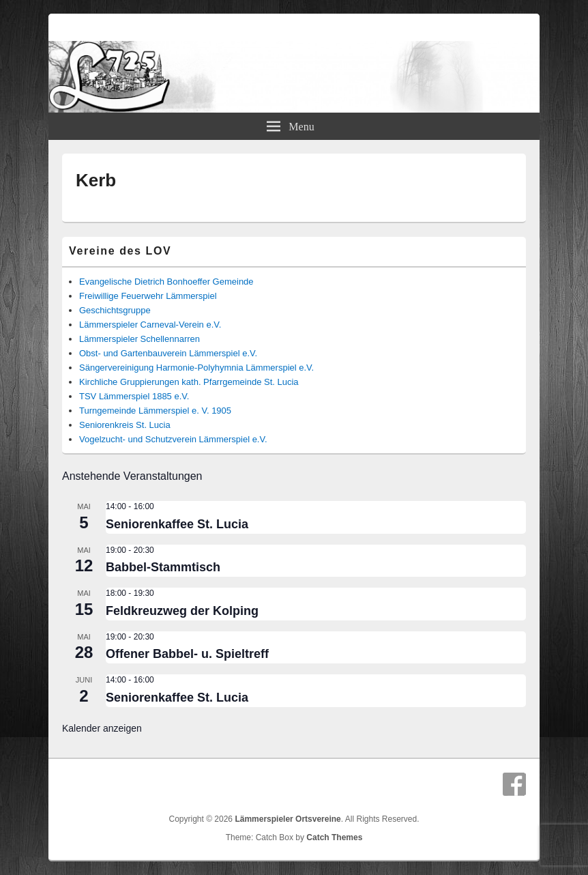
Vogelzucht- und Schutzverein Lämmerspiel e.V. (173, 439)
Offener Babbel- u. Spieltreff (187, 654)
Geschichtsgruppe (115, 310)
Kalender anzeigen (102, 728)
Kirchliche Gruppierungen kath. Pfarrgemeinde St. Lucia (189, 382)
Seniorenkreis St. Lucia (125, 425)
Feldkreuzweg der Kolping (182, 611)
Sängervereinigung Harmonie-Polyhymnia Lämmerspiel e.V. (196, 368)
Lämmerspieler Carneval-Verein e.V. (150, 325)
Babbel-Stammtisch (163, 567)
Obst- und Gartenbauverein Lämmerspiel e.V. (168, 353)
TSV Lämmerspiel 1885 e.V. (134, 396)
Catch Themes (334, 837)
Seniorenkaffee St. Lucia (177, 524)
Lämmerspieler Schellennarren (139, 339)
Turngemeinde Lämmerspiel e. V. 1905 (155, 411)
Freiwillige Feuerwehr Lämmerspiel (148, 296)
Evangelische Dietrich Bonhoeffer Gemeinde (166, 282)
